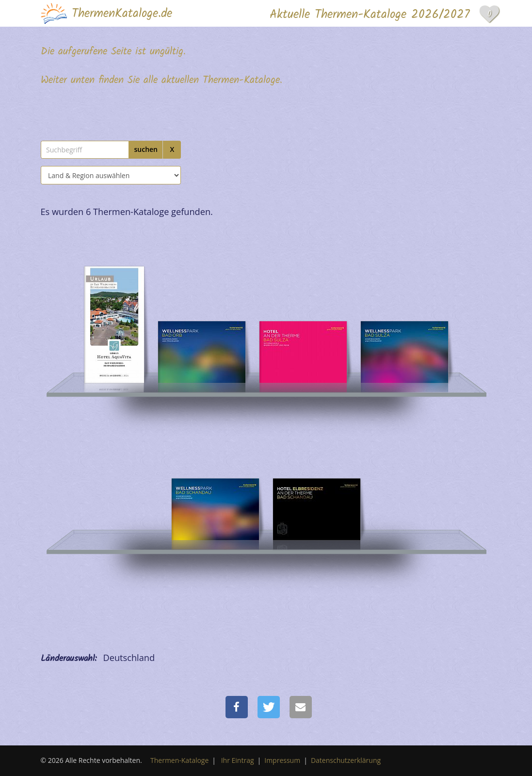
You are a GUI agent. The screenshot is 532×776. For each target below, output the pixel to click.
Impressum (282, 760)
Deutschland (129, 658)
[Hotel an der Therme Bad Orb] (202, 323)
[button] (237, 707)
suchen (146, 149)
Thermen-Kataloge (179, 760)
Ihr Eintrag (238, 760)
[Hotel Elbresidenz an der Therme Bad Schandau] (215, 480)
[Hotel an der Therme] (303, 323)
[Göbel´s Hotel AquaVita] (114, 323)
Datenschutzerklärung (346, 760)
